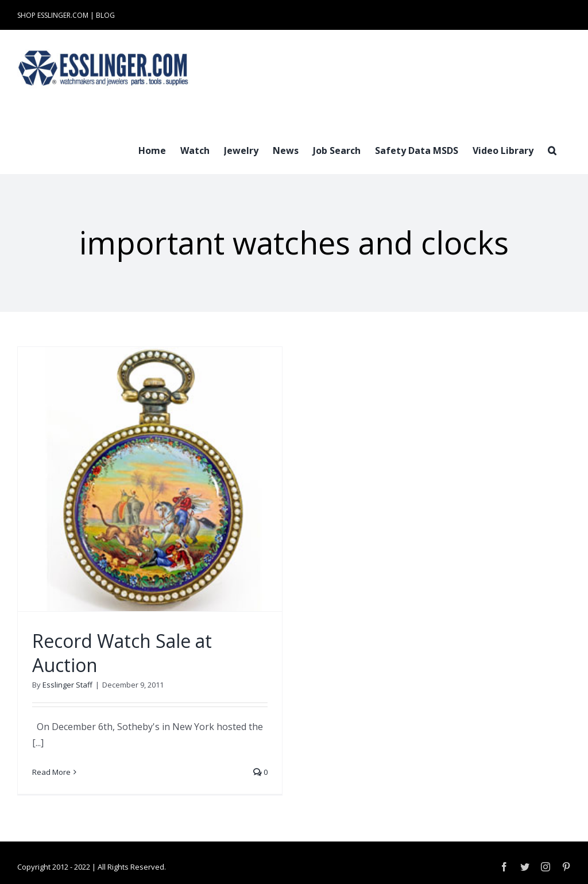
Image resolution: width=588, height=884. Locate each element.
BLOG (105, 15)
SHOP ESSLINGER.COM (53, 15)
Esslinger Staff (67, 685)
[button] (552, 149)
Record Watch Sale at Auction (122, 653)
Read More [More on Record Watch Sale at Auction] (51, 772)
